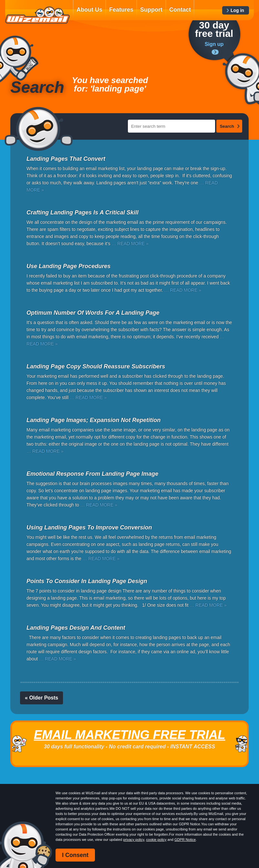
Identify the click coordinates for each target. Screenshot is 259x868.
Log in (237, 10)
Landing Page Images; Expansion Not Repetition (93, 420)
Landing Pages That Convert (66, 159)
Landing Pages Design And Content (76, 628)
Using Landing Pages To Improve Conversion (89, 527)
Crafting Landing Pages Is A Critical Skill (83, 212)
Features (121, 10)
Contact (180, 10)
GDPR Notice (185, 840)
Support (151, 10)
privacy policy (134, 840)
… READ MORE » (130, 244)
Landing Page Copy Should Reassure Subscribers (96, 366)
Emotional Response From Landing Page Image (92, 474)
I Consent (75, 855)
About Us (89, 10)
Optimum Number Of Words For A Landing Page (93, 313)
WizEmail (37, 15)
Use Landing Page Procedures (68, 266)
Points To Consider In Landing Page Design (87, 581)
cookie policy (156, 840)
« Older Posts (41, 698)
